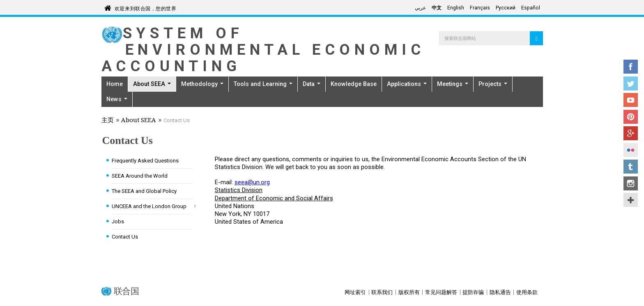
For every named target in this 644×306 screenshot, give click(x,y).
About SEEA (152, 84)
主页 (108, 121)
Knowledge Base (354, 84)
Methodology (202, 84)
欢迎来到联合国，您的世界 (146, 7)
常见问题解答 (441, 292)
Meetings (453, 84)
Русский (506, 8)
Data (312, 84)
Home (115, 84)
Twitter (631, 83)
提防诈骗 (473, 292)
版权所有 (409, 292)
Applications (407, 84)
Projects (493, 84)
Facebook (631, 67)
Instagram (631, 183)
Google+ (631, 133)
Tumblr (631, 167)
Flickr (631, 150)
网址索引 (355, 292)
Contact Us (125, 237)
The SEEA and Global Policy (144, 191)
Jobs (118, 221)
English (456, 8)
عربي (420, 8)
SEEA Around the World (140, 176)
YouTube (631, 100)
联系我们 (382, 292)
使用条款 (527, 292)
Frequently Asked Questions (145, 161)
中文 (437, 8)
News (117, 99)
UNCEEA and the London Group (149, 206)
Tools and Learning (263, 84)
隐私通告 (500, 292)
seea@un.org (252, 182)
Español (531, 8)
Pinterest (631, 117)
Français (480, 8)
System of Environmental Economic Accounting (263, 50)
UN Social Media (631, 200)
